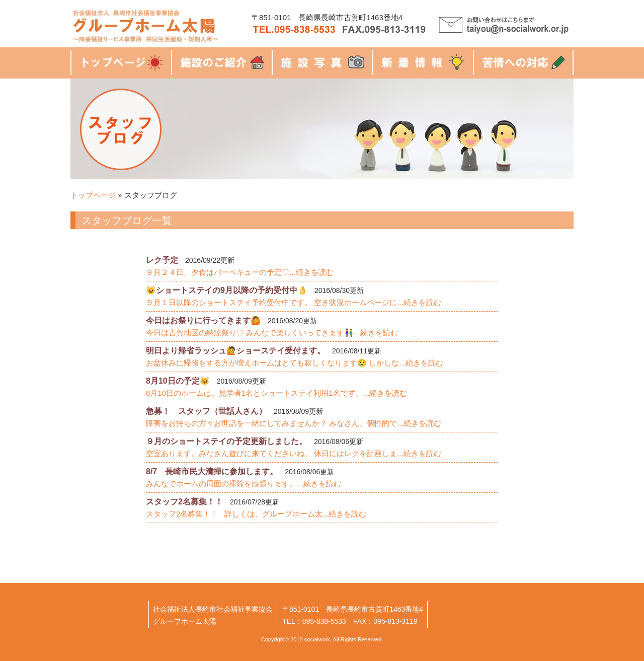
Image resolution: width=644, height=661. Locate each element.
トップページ (93, 195)
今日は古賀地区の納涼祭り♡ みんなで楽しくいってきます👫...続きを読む (272, 333)
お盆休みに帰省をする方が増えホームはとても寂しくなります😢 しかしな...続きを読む (295, 363)
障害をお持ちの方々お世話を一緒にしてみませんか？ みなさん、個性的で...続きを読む (294, 423)
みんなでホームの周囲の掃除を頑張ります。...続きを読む (244, 484)
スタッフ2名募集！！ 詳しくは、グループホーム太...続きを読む (256, 514)
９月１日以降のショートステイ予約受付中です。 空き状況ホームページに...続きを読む (294, 302)
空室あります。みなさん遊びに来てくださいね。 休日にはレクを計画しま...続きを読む (294, 453)
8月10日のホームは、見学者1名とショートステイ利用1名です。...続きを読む (276, 393)
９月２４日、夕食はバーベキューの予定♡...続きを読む (240, 272)
